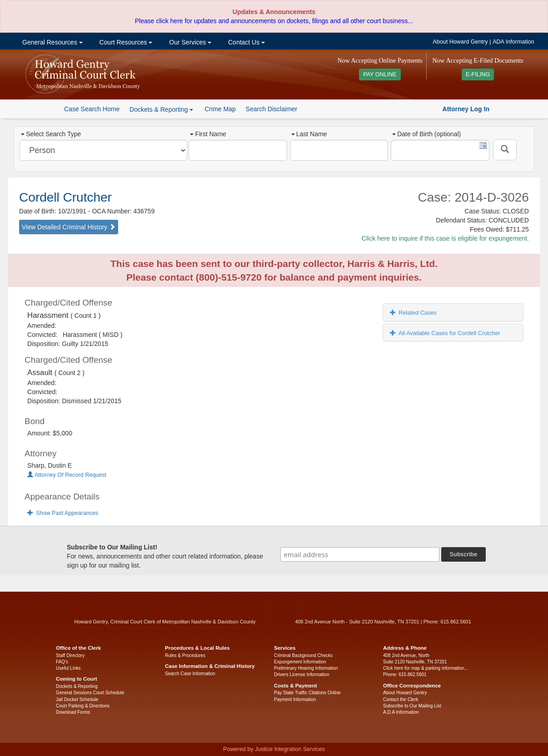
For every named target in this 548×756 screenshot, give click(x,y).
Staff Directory (70, 655)
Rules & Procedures (185, 655)
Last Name (309, 134)
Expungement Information (300, 662)
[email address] (360, 554)
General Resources (51, 42)
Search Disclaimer (272, 109)
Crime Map (220, 109)
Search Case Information (190, 674)
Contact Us (246, 42)
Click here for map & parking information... (426, 668)
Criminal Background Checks (303, 655)
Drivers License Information (302, 674)
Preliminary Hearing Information (306, 668)
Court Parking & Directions (83, 706)
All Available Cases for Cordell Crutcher (445, 333)
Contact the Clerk (401, 699)
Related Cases (413, 313)
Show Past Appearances (63, 513)
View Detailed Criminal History (69, 227)
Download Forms (73, 712)
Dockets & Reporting (77, 686)
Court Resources (125, 42)
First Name (208, 134)
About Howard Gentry (460, 42)
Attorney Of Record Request (67, 475)
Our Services (189, 42)
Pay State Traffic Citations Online (307, 693)
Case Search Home (92, 109)
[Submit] (505, 150)
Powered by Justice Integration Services (274, 749)
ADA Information (513, 42)
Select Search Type (51, 134)
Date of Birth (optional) (426, 134)
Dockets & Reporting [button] (161, 109)
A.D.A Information (401, 712)
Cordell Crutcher (65, 197)
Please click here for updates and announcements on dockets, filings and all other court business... (274, 21)
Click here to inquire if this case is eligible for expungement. (445, 238)
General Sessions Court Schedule (90, 693)
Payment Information (295, 699)
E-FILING (478, 74)
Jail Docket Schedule (77, 699)
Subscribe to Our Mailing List (412, 706)
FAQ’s (62, 662)
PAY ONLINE (380, 74)
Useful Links (68, 668)
